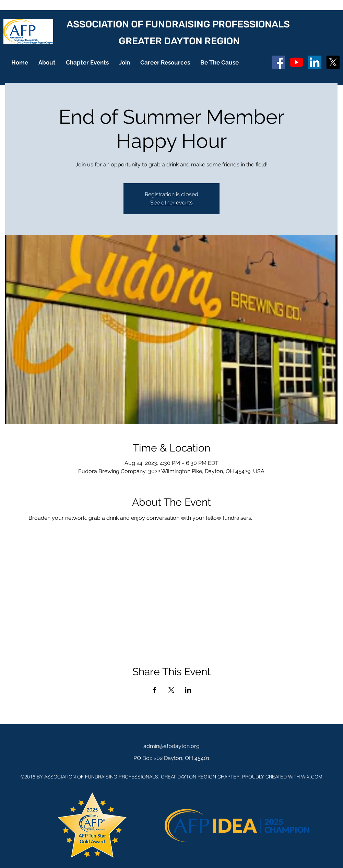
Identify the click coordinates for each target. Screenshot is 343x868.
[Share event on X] (171, 690)
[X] (333, 62)
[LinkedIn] (315, 62)
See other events (171, 203)
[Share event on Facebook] (155, 690)
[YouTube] (297, 62)
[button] (47, 62)
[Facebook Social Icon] (278, 62)
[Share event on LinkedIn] (188, 690)
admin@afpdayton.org (171, 746)
